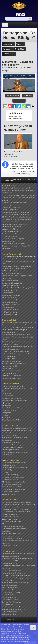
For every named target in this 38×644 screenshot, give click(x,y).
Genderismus (6, 393)
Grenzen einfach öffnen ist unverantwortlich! (16, 219)
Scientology (6, 418)
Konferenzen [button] (8, 44)
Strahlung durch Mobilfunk (11, 492)
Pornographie (6, 413)
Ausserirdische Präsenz (10, 590)
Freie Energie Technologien (11, 443)
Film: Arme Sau (7, 524)
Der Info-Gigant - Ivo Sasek (11, 592)
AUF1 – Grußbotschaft (9, 271)
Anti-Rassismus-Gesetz (10, 312)
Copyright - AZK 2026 (11, 619)
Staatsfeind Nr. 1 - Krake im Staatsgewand (16, 188)
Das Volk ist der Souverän (11, 600)
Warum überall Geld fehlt (10, 546)
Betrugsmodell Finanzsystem (12, 519)
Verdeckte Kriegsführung (10, 229)
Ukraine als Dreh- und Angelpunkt (13, 239)
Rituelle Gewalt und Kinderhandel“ (13, 386)
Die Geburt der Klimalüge (10, 475)
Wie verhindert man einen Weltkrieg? (14, 244)
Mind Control (6, 403)
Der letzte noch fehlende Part (12, 571)
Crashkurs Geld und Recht (11, 517)
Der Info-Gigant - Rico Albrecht (12, 538)
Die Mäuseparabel (8, 396)
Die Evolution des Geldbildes (12, 521)
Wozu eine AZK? (8, 604)
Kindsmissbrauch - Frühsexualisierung (15, 401)
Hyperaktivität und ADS (10, 366)
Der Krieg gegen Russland (11, 210)
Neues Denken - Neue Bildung (12, 408)
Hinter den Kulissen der (10, 612)
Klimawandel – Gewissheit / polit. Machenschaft (18, 445)
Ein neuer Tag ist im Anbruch (11, 602)
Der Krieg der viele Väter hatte (12, 234)
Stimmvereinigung (8, 307)
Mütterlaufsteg (7, 405)
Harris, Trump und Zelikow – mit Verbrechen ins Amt (19, 195)
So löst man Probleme (9, 614)
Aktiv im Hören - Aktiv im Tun (12, 588)
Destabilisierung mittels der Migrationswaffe (16, 212)
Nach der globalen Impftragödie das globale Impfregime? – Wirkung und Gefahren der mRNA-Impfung (18, 337)
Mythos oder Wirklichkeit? (10, 305)
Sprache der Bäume (9, 494)
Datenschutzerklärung (21, 642)
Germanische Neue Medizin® (12, 361)
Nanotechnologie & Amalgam (12, 371)
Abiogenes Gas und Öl (9, 435)
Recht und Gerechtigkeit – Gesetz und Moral (17, 266)
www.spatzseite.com (15, 116)
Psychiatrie (6, 415)
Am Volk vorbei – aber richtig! (12, 273)
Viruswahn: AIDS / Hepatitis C (12, 376)
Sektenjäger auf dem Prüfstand (12, 420)
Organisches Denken (9, 410)
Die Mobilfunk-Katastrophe (11, 480)
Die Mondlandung (8, 595)
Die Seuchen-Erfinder (9, 359)
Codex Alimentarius (8, 332)
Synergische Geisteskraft (10, 563)
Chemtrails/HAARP (8, 472)
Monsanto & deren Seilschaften (12, 487)
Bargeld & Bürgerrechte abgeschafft (14, 534)
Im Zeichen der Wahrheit (10, 285)
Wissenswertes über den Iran (12, 231)
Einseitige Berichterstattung (11, 295)
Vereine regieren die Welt (10, 536)
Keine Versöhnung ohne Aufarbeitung (14, 573)
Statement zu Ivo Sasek (10, 314)
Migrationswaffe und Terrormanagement (15, 224)
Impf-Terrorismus (8, 368)
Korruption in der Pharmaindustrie (13, 526)
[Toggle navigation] (5, 25)
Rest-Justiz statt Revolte (10, 290)
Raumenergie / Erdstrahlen (11, 450)
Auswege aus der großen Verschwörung (15, 583)
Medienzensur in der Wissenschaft (13, 300)
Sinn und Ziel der (8, 597)
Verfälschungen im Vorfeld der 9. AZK (14, 609)
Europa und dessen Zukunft (11, 207)
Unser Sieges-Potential (10, 585)
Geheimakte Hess (8, 241)
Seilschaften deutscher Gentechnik (13, 489)
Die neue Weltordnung (9, 236)
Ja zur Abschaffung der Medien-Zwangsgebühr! (17, 288)
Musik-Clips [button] (20, 49)
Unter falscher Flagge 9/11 (11, 310)
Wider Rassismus (8, 293)
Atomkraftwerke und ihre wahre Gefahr (15, 438)
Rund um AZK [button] (8, 54)
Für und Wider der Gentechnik (12, 484)
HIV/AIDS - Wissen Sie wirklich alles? (14, 364)
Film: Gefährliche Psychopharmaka (13, 482)
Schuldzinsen (6, 531)
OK (33, 627)
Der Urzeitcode (7, 440)
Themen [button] (20, 44)
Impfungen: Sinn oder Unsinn (12, 378)
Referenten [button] (7, 49)
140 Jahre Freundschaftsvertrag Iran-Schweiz (17, 217)
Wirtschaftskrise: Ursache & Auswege (14, 529)
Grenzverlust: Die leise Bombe (12, 283)
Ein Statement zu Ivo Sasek (11, 607)
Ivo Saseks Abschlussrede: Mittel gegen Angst (17, 575)
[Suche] (17, 19)
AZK (15, 597)
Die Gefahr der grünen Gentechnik (13, 477)
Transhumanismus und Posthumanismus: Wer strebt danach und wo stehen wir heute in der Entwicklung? (17, 430)
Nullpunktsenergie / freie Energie (13, 447)
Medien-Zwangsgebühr (10, 298)
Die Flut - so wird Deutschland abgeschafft (16, 215)
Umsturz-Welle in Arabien (10, 222)
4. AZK (20, 612)
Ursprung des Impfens (9, 373)
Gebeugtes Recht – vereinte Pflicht (13, 269)
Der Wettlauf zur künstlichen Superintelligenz (17, 502)
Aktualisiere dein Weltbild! (10, 281)
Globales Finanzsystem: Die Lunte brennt (16, 509)
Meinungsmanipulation (9, 302)
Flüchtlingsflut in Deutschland (12, 227)
